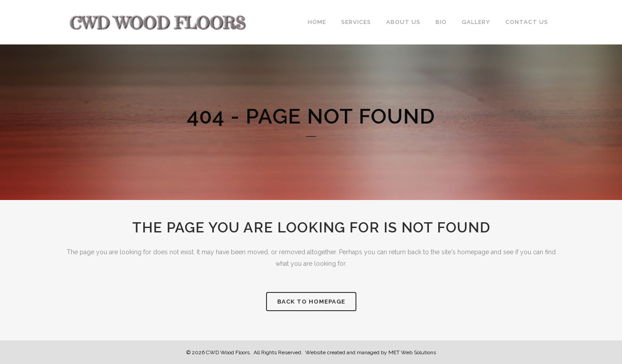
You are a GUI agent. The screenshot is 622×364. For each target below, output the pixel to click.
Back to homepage (311, 302)
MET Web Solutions (412, 352)
